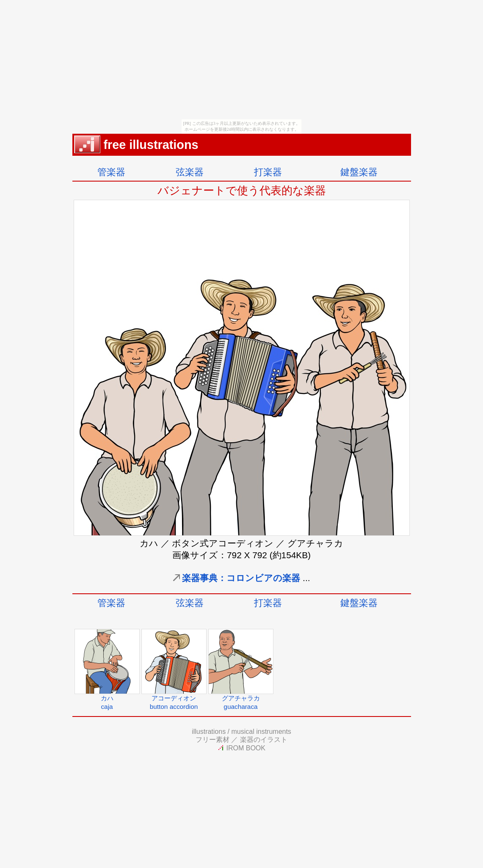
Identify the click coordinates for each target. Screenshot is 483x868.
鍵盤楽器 (359, 172)
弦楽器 (190, 172)
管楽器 (111, 172)
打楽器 (268, 172)
